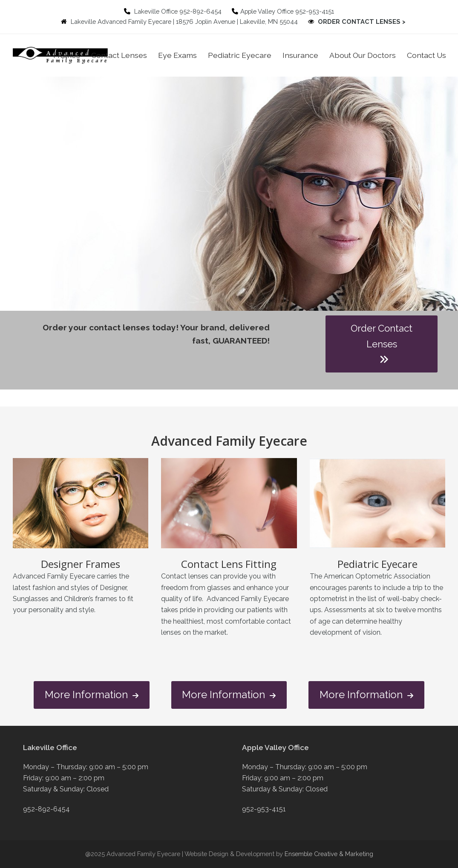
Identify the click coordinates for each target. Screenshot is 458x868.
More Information (92, 695)
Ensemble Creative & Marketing (329, 854)
